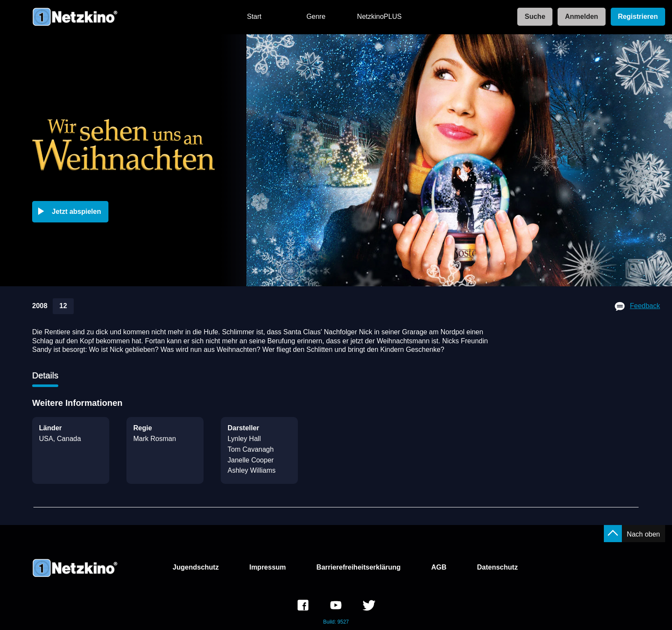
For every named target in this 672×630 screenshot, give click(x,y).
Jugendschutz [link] (196, 567)
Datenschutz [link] (497, 567)
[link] (532, 17)
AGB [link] (439, 567)
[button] (72, 212)
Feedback (645, 306)
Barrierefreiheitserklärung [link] (358, 567)
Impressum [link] (268, 567)
